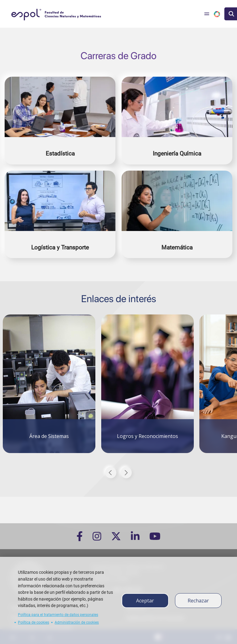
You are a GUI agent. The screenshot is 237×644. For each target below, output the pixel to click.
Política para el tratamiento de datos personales (58, 615)
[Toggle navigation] (207, 14)
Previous (111, 473)
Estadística (60, 154)
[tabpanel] (49, 380)
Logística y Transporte (60, 247)
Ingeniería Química (177, 154)
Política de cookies (33, 622)
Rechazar (198, 601)
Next (126, 473)
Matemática (177, 247)
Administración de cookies (77, 622)
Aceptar (145, 601)
